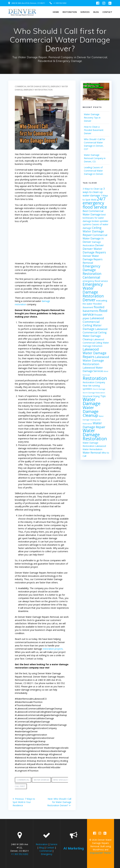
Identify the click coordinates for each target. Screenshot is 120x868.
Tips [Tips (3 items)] (103, 396)
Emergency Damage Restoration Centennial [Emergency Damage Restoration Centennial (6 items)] (92, 272)
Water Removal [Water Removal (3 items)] (92, 453)
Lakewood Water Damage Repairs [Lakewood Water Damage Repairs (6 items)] (95, 353)
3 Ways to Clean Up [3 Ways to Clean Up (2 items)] (93, 189)
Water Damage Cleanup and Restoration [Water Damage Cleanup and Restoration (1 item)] (93, 420)
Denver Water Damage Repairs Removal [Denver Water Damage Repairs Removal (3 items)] (93, 259)
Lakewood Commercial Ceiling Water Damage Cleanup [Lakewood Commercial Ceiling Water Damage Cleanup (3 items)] (95, 334)
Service (54, 844)
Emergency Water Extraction (38, 90)
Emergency (47, 854)
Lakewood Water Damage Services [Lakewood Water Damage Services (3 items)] (93, 369)
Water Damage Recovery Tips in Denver (92, 118)
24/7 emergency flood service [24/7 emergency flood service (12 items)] (95, 203)
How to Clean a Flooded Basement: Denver (94, 130)
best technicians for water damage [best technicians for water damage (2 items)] (94, 218)
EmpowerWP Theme (100, 853)
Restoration (70, 12)
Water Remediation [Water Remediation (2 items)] (92, 449)
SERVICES (85, 12)
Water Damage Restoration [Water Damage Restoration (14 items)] (95, 435)
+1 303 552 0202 (60, 3)
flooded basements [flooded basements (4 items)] (94, 309)
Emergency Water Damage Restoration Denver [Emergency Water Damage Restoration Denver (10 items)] (93, 292)
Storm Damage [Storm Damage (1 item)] (99, 389)
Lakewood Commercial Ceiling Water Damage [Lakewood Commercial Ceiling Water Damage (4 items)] (93, 323)
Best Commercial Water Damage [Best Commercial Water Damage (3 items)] (93, 213)
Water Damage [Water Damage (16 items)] (92, 401)
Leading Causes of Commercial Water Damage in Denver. (94, 171)
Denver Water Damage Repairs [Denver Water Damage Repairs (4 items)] (94, 250)
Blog (96, 12)
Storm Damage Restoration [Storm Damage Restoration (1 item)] (94, 393)
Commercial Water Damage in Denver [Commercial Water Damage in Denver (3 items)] (95, 238)
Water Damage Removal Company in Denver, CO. (95, 158)
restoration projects (53, 649)
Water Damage (41, 780)
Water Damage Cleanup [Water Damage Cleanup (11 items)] (91, 411)
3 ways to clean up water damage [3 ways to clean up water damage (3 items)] (94, 192)
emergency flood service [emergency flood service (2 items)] (95, 281)
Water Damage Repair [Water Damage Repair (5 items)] (94, 425)
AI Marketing (74, 848)
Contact (107, 12)
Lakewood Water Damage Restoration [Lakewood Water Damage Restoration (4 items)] (96, 360)
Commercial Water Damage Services (32, 86)
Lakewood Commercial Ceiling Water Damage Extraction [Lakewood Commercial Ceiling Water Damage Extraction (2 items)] (96, 343)
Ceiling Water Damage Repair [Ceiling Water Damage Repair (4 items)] (93, 231)
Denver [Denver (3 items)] (99, 245)
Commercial (23, 780)
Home (56, 12)
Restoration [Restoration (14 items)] (95, 378)
